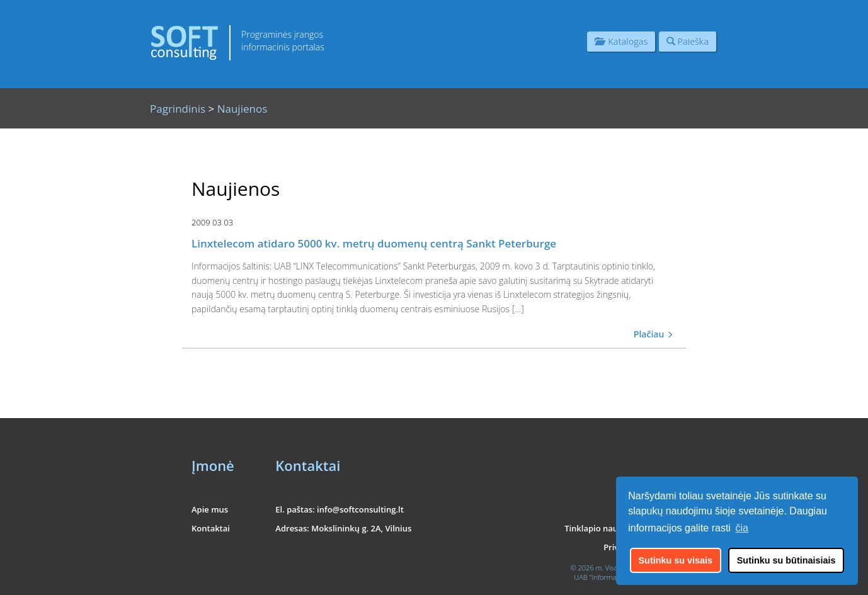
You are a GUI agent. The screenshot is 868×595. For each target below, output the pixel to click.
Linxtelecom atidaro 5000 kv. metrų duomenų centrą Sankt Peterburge (374, 243)
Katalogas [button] (621, 41)
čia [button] (742, 528)
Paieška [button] (688, 41)
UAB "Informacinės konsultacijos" (625, 577)
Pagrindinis (178, 109)
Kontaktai (211, 528)
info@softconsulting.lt (360, 509)
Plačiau (654, 334)
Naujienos (243, 109)
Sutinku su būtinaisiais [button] (786, 560)
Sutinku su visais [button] (676, 560)
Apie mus (210, 509)
